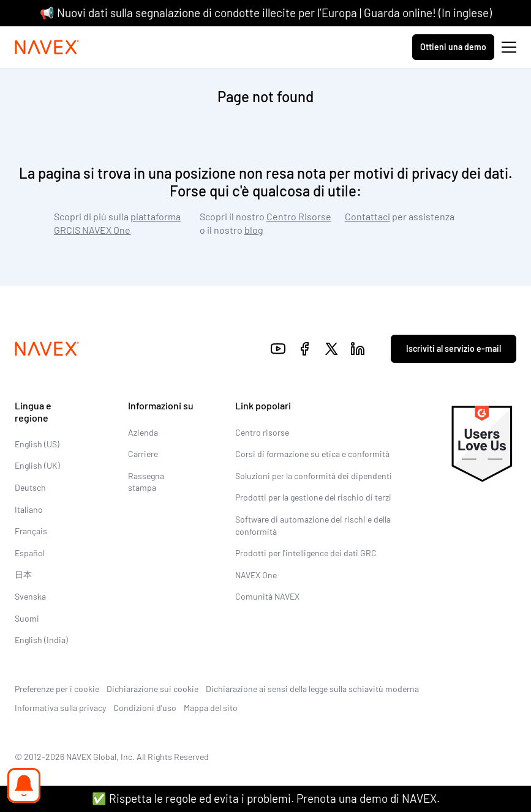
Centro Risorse (299, 216)
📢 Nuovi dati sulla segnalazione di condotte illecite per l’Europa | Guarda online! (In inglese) (266, 13)
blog (254, 230)
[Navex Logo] (47, 47)
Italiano (29, 509)
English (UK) (37, 465)
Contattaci (367, 216)
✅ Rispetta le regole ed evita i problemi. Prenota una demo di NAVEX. (266, 798)
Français (31, 531)
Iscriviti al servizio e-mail (454, 348)
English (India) (41, 640)
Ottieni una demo (453, 47)
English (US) (37, 444)
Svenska (30, 596)
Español (30, 553)
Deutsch (30, 487)
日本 (23, 574)
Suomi (27, 618)
